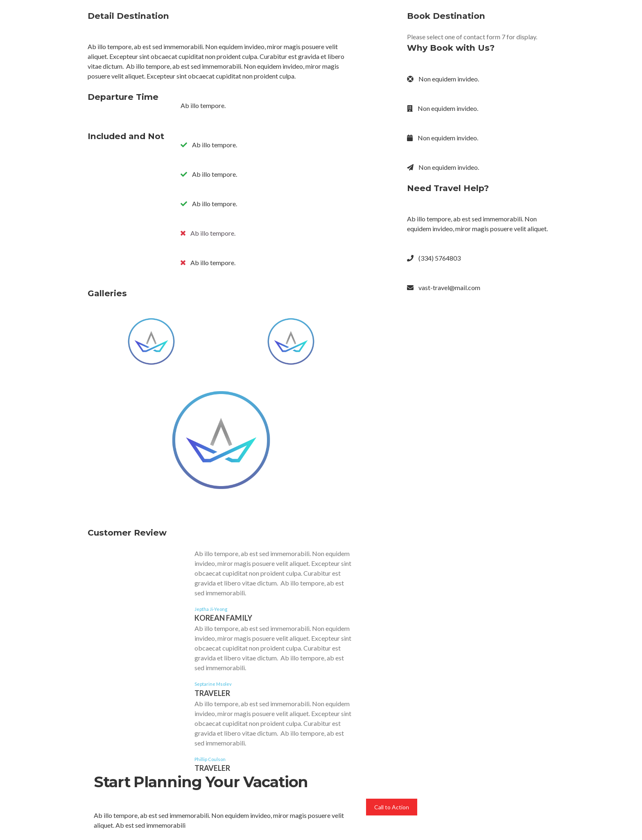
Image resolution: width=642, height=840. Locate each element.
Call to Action (392, 807)
